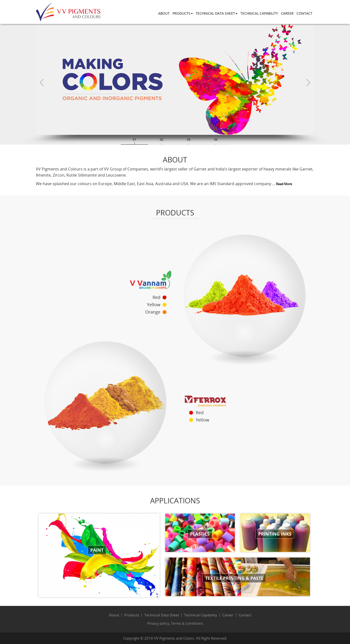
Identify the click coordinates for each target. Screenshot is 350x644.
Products (183, 13)
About (164, 13)
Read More (284, 184)
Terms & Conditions (187, 623)
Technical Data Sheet (217, 13)
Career (287, 13)
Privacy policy (158, 623)
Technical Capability (259, 13)
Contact (304, 13)
